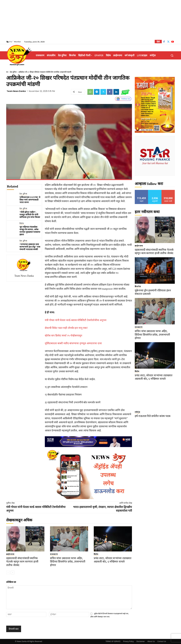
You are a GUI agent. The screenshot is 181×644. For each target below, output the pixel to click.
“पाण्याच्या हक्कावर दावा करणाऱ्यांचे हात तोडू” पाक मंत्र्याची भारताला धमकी (30, 247)
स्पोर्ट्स (138, 412)
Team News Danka (16, 91)
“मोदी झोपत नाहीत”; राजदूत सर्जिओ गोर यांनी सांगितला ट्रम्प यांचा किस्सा (30, 215)
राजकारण (54, 554)
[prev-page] (8, 573)
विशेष (22, 223)
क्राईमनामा (10, 554)
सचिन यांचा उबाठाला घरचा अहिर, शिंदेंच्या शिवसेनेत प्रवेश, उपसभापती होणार (68, 562)
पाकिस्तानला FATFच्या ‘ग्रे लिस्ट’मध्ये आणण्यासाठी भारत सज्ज (30, 200)
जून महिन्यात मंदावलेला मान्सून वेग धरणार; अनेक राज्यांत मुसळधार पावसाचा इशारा (30, 231)
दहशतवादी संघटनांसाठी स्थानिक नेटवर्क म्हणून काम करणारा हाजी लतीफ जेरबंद (22, 562)
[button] (172, 55)
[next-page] (13, 573)
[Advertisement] (90, 20)
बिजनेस (138, 286)
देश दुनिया (13, 72)
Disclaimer (141, 641)
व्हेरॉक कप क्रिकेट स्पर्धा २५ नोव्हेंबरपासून (64, 336)
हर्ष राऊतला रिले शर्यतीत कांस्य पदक (153, 416)
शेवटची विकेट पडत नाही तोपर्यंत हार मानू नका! (66, 328)
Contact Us (162, 641)
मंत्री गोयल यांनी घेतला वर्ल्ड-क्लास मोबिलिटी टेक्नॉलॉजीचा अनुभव (76, 320)
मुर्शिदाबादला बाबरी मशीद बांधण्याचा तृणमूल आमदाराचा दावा (73, 343)
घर (7, 72)
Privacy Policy (128, 641)
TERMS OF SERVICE (113, 641)
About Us (151, 641)
